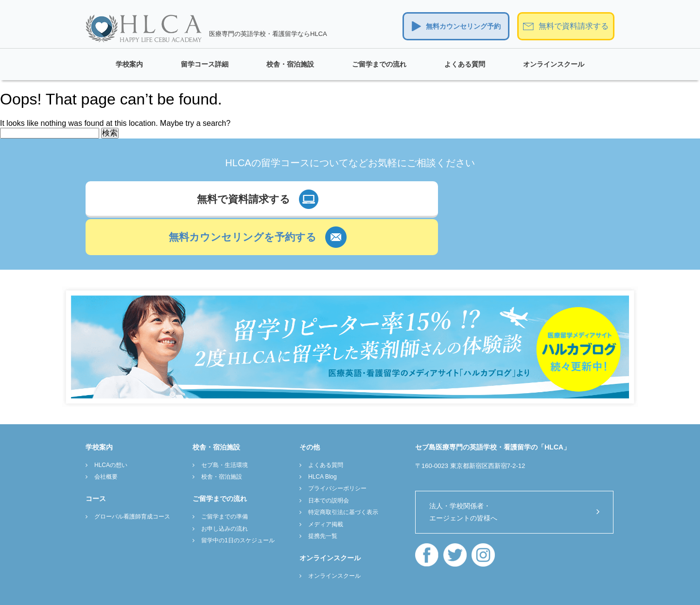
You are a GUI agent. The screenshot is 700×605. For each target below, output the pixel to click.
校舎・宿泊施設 (290, 64)
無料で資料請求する (574, 26)
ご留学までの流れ (379, 64)
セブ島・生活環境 (225, 421)
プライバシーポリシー (337, 445)
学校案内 (129, 64)
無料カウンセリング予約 (463, 26)
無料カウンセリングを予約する (465, 201)
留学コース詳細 (205, 64)
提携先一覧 (323, 492)
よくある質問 (465, 64)
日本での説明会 (329, 457)
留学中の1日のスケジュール (238, 497)
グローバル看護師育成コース (132, 473)
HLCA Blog (323, 433)
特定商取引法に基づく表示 (343, 468)
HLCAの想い (111, 421)
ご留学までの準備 (225, 473)
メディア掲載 (326, 480)
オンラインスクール (554, 64)
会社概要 (106, 433)
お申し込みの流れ (225, 485)
